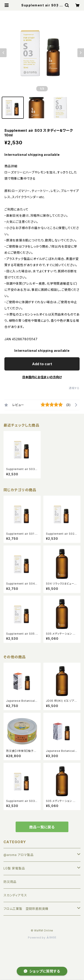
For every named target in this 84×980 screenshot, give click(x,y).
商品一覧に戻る (42, 827)
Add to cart (42, 364)
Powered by (42, 938)
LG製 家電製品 (14, 868)
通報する (74, 388)
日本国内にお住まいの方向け (42, 377)
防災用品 (10, 882)
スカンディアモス (15, 895)
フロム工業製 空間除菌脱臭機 (26, 909)
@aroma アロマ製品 (19, 855)
